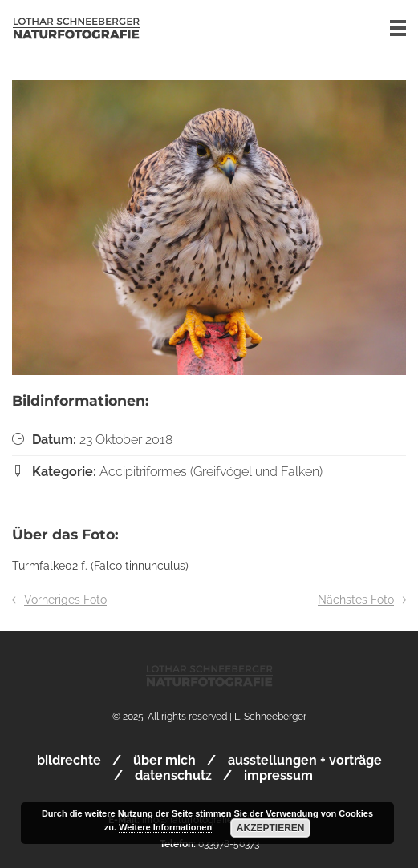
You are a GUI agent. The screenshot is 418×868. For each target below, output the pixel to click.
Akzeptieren (271, 828)
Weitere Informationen (165, 827)
